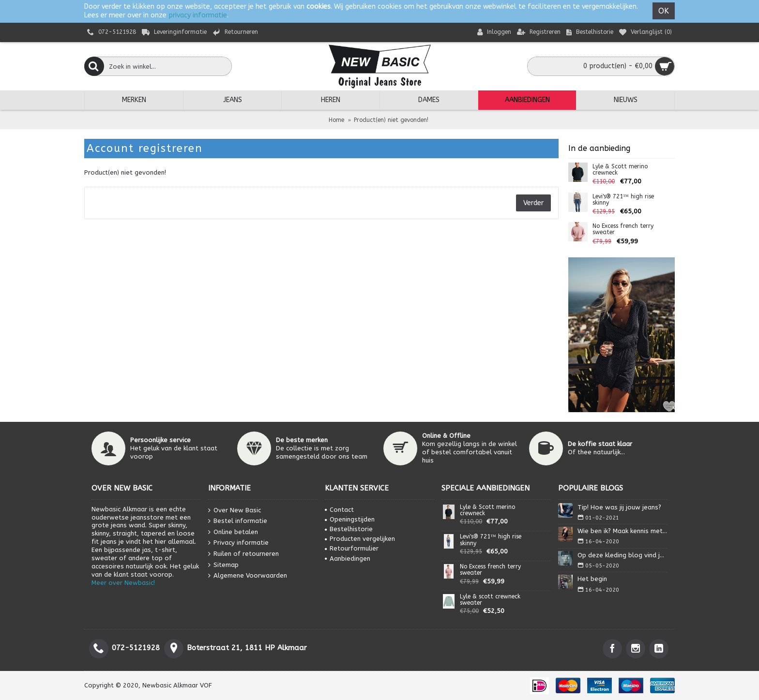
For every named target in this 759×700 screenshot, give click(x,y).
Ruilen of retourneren (243, 554)
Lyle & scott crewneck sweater (490, 600)
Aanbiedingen (348, 559)
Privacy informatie (238, 543)
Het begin (592, 579)
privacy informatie (198, 15)
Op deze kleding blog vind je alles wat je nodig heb (622, 555)
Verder (533, 203)
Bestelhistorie (349, 529)
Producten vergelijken (360, 539)
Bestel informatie (238, 521)
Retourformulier (352, 548)
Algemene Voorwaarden (248, 576)
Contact (339, 510)
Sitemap (223, 565)
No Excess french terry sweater (623, 229)
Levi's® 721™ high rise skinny (623, 200)
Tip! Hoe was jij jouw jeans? (619, 507)
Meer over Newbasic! (123, 583)
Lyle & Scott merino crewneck (620, 170)
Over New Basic (235, 510)
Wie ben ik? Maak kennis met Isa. (622, 531)
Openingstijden (350, 519)
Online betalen (233, 532)
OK (664, 11)
